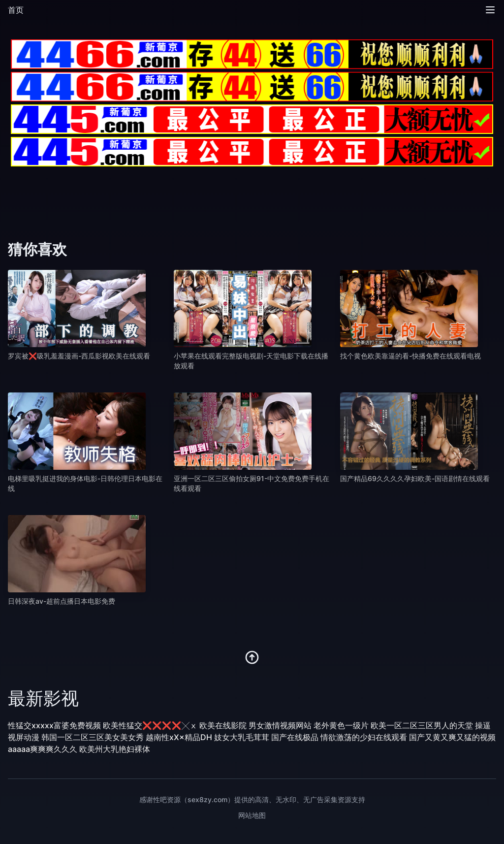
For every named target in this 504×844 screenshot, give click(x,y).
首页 (16, 10)
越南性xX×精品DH (179, 737)
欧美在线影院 (223, 725)
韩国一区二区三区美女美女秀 (93, 737)
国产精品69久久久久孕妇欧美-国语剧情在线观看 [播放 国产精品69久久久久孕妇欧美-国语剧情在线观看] (415, 478)
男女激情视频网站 (280, 725)
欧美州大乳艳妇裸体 (115, 749)
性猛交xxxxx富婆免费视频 (54, 725)
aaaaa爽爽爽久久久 (43, 749)
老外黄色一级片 (341, 725)
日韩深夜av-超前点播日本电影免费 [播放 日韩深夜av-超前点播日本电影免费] (62, 601)
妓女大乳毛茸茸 (242, 737)
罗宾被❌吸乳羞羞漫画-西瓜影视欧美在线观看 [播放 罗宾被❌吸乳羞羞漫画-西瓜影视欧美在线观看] (79, 356)
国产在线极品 (295, 737)
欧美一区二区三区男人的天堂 (422, 725)
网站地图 (252, 815)
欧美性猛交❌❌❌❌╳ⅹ (150, 725)
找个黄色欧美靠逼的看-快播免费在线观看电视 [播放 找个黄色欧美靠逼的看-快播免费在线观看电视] (410, 356)
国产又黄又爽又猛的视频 (452, 737)
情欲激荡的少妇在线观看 (364, 737)
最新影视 (43, 698)
